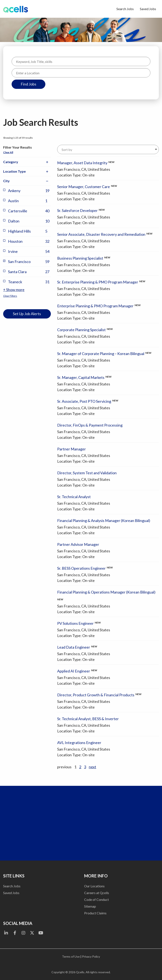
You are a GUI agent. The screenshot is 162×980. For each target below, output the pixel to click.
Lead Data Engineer (74, 647)
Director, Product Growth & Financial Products (96, 695)
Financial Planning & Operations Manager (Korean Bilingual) (106, 592)
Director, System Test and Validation (87, 473)
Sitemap (90, 906)
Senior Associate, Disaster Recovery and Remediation (101, 234)
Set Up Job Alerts (27, 314)
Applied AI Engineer (74, 671)
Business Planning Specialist (80, 258)
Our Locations (94, 886)
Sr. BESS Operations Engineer (81, 568)
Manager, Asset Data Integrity (82, 163)
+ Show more (14, 290)
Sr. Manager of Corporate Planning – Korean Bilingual (101, 354)
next (92, 767)
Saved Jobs (148, 9)
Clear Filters (10, 296)
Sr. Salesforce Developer (77, 210)
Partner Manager (72, 449)
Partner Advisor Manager (78, 544)
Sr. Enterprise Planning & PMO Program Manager (98, 282)
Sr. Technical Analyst (74, 497)
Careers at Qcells (97, 893)
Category (27, 162)
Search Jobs (125, 9)
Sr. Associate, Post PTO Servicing (84, 401)
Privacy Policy (91, 956)
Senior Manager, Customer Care (84, 187)
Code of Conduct (97, 899)
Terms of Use (71, 956)
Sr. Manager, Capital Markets (81, 377)
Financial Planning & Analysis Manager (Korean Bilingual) (104, 520)
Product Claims (95, 913)
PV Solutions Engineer (75, 623)
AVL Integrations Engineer (79, 743)
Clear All (8, 152)
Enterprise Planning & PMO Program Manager (95, 306)
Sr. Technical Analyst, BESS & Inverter (88, 719)
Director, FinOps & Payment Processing (90, 425)
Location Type (27, 172)
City (27, 181)
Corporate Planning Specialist (81, 330)
